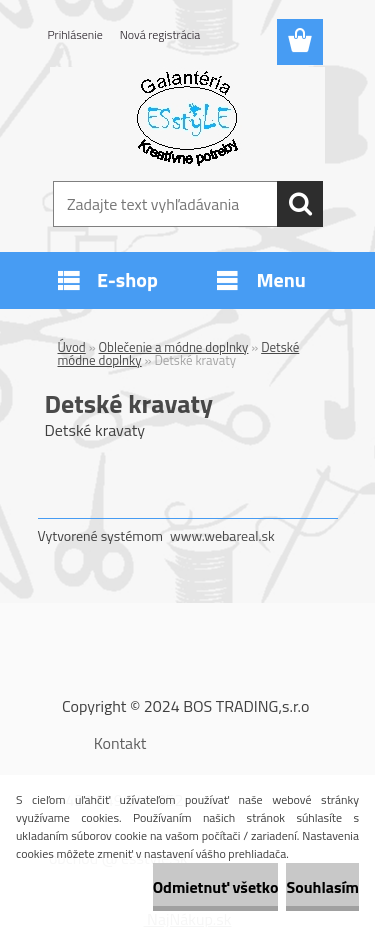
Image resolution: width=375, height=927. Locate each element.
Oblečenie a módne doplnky (174, 347)
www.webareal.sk (222, 535)
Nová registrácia (160, 34)
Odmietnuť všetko (216, 887)
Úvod (72, 347)
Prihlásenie (75, 34)
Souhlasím (322, 887)
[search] (300, 204)
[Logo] (187, 117)
